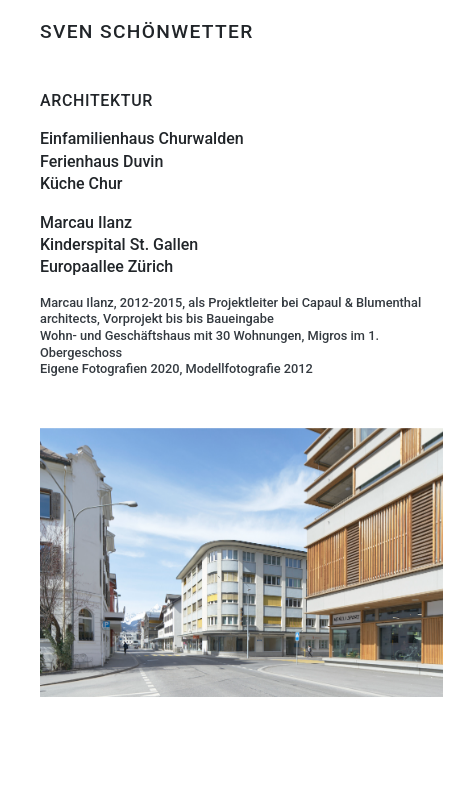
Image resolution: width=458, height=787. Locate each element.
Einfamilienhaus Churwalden (142, 138)
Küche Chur (81, 183)
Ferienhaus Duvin (101, 161)
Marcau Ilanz (86, 222)
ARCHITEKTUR (96, 100)
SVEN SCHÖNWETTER (147, 31)
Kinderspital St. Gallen (119, 244)
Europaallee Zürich (106, 266)
